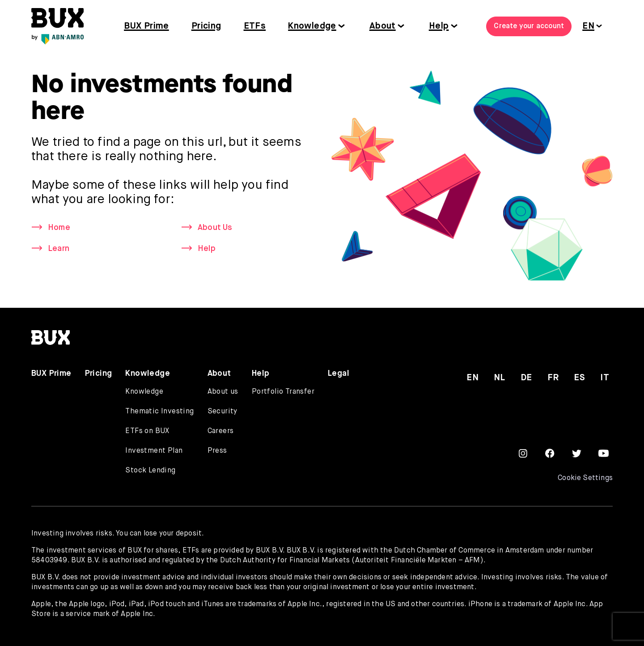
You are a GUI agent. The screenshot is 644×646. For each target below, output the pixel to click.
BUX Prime (146, 26)
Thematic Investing (159, 412)
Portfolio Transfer (283, 392)
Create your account (529, 26)
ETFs (255, 26)
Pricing (206, 26)
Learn (59, 249)
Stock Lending (150, 471)
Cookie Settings (585, 478)
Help (439, 26)
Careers (221, 431)
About (383, 26)
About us (223, 392)
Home (59, 228)
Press (217, 451)
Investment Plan (154, 451)
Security (222, 412)
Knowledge (312, 26)
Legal (339, 374)
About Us (215, 228)
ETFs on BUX (147, 431)
